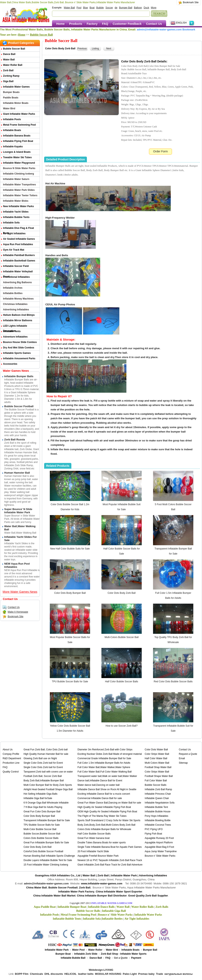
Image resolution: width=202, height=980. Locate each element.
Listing (95, 49)
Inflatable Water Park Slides (19, 190)
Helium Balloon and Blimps (19, 315)
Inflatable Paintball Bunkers (19, 255)
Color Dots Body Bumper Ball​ (70, 593)
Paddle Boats (11, 98)
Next (109, 49)
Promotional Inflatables (16, 277)
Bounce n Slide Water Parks (19, 168)
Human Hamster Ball (17, 473)
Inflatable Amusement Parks (19, 358)
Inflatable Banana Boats (17, 136)
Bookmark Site (191, 2)
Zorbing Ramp (11, 76)
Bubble (100, 8)
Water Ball (69, 8)
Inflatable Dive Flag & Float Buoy (18, 229)
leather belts (86, 974)
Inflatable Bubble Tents (16, 217)
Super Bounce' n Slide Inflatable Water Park (18, 511)
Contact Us (154, 24)
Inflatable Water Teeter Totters (20, 195)
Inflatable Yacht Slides (16, 212)
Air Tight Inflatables (14, 233)
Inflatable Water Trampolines (19, 185)
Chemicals (36, 974)
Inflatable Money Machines (18, 299)
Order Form (160, 151)
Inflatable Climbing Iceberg (18, 174)
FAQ (105, 24)
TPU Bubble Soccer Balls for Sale (70, 682)
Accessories (10, 364)
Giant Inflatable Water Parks (19, 114)
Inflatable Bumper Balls (19, 376)
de (116, 8)
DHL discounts (54, 974)
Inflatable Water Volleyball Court (18, 272)
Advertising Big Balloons (17, 282)
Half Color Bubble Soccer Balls (122, 682)
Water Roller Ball (13, 65)
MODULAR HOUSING (108, 974)
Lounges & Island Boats (17, 152)
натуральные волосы (179, 974)
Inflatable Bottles (13, 293)
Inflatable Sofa (11, 223)
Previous (82, 49)
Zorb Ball (8, 70)
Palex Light (130, 974)
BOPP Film (22, 974)
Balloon (138, 8)
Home (60, 24)
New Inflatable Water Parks (18, 206)
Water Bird (9, 108)
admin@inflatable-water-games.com (159, 29)
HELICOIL (70, 974)
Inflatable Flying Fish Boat (18, 141)
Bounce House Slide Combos (20, 342)
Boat (92, 8)
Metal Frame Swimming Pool (19, 125)
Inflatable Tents (12, 331)
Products (76, 24)
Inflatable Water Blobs (16, 201)
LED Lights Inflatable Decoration (15, 327)
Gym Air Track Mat (14, 250)
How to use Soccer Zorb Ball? (122, 726)
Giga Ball (8, 81)
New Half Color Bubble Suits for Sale (70, 549)
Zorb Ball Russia (15, 439)
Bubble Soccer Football (19, 406)
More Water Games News (20, 592)
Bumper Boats (11, 92)
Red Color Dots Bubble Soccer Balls (173, 682)
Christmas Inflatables (15, 304)
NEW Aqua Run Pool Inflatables (17, 565)
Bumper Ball (126, 8)
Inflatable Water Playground (19, 163)
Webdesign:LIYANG (101, 970)
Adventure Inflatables (15, 337)
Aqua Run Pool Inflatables (18, 244)
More (154, 8)
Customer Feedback (127, 24)
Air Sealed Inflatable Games (19, 239)
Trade (160, 974)
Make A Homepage (15, 612)
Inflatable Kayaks (13, 147)
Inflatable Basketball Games (19, 261)
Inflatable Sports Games (17, 353)
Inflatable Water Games (16, 87)
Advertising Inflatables (16, 310)
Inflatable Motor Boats (16, 103)
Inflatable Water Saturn (16, 179)
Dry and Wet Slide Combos (19, 348)
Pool (79, 8)
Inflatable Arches (13, 288)
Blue (85, 8)
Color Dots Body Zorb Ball (122, 593)
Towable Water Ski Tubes (17, 157)
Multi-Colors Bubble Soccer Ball (122, 637)
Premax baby (146, 974)
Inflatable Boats (12, 130)
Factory (92, 24)
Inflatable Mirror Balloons (18, 320)
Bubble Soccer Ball (41, 35)
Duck (146, 8)
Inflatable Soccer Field (16, 266)
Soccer (109, 8)
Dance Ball (9, 54)
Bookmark (189, 29)
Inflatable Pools (12, 119)
